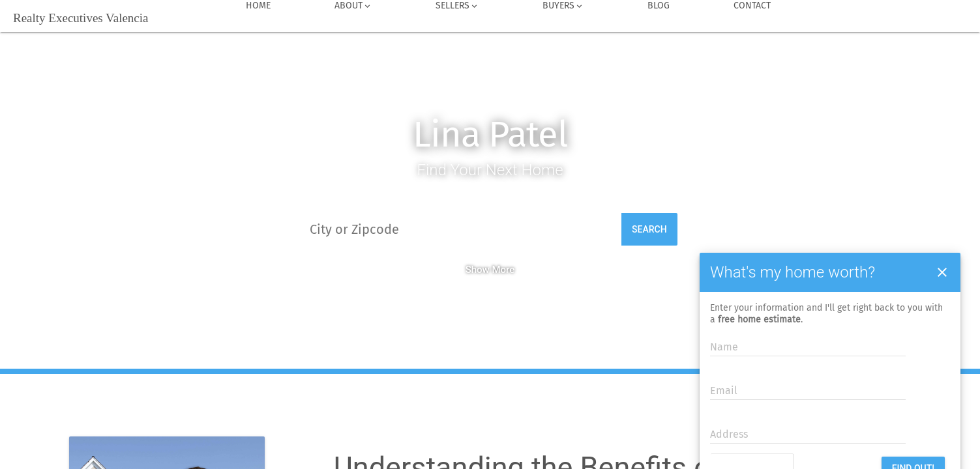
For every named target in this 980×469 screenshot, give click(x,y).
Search (649, 229)
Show (478, 270)
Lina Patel (490, 135)
